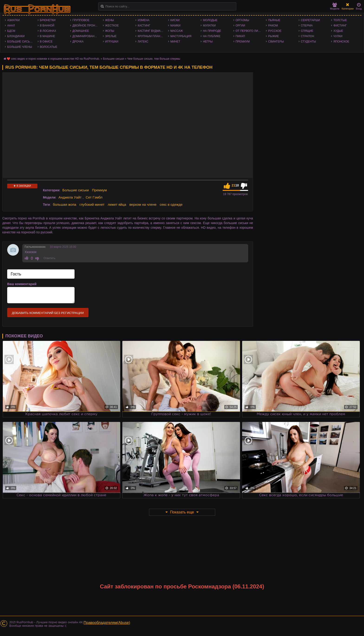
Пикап (240, 36)
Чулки (338, 36)
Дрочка (78, 42)
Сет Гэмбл (94, 197)
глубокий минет (92, 204)
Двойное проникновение (86, 26)
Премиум (243, 42)
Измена (144, 20)
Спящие (307, 31)
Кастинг (144, 26)
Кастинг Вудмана (151, 31)
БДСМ (11, 31)
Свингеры (276, 42)
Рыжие (273, 36)
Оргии (240, 26)
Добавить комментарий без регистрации (48, 313)
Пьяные (274, 20)
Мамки (175, 26)
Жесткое (112, 26)
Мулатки (209, 26)
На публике (212, 36)
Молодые (210, 20)
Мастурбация (181, 36)
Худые (338, 31)
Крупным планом (151, 36)
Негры (208, 42)
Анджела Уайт (70, 197)
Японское (341, 42)
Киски (175, 20)
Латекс (143, 42)
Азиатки (13, 20)
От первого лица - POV (250, 31)
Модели (335, 6)
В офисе (46, 42)
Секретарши (310, 20)
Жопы (110, 31)
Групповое (81, 20)
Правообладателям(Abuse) (107, 623)
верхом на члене (143, 204)
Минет (175, 42)
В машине (48, 36)
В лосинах (48, 31)
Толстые (340, 20)
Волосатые (49, 47)
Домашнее (81, 31)
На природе (212, 31)
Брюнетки (48, 20)
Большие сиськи (20, 42)
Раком (273, 26)
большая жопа (65, 204)
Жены (110, 20)
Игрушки (112, 42)
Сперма (307, 26)
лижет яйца (117, 204)
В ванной (47, 26)
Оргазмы (242, 20)
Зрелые (111, 36)
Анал (11, 26)
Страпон (307, 36)
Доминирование (85, 36)
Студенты (308, 42)
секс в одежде (171, 204)
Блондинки (16, 36)
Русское (275, 31)
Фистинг (340, 26)
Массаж (177, 31)
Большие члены (20, 47)
